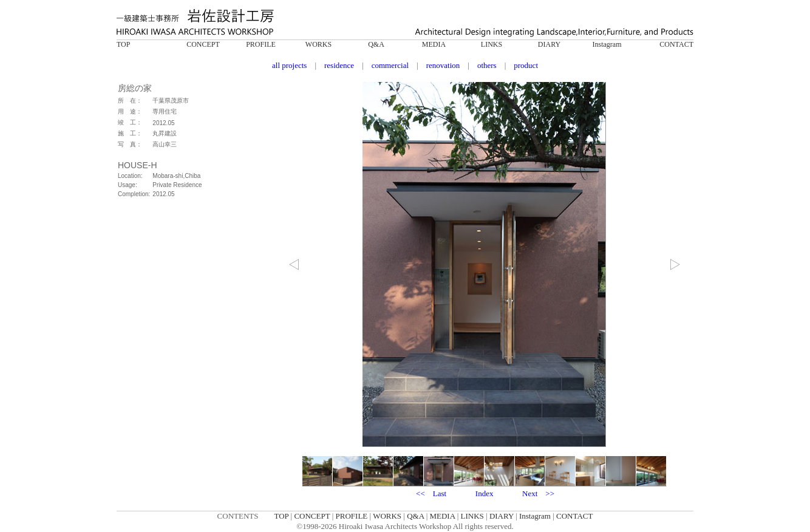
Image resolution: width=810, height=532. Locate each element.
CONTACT (676, 44)
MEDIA (434, 44)
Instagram (607, 44)
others (487, 65)
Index (485, 493)
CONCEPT (203, 44)
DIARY (549, 44)
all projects (289, 65)
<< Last (431, 493)
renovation (443, 65)
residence (339, 65)
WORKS (318, 44)
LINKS (492, 44)
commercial (390, 65)
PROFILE (261, 44)
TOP (123, 44)
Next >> (538, 493)
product (526, 65)
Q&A (376, 44)
